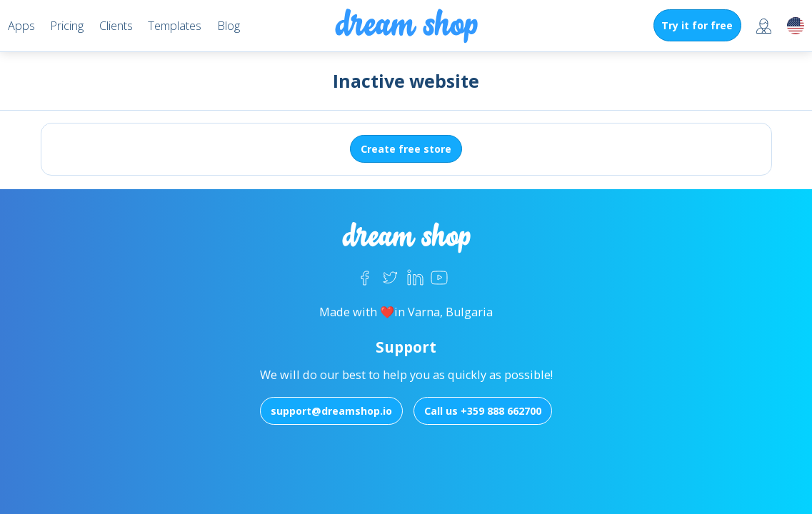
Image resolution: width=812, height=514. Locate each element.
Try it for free (697, 25)
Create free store (406, 149)
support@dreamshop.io (331, 411)
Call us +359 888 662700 (483, 411)
